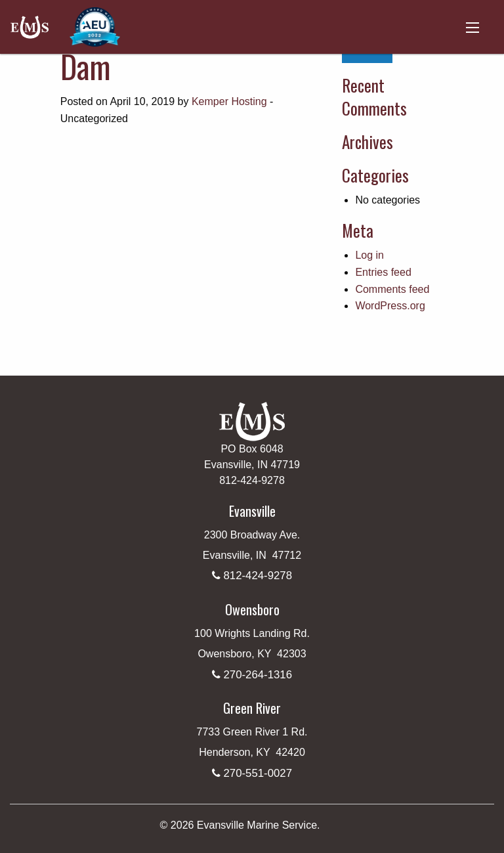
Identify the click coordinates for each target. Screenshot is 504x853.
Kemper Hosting (229, 101)
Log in (369, 255)
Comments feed (392, 289)
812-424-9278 (258, 576)
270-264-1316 (258, 675)
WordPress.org (390, 306)
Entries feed (383, 272)
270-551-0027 (258, 773)
